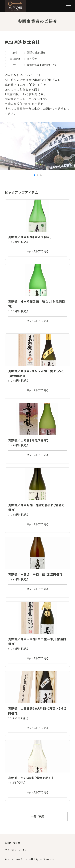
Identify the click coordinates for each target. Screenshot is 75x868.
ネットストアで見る (38, 251)
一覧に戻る (38, 816)
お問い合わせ (13, 843)
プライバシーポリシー (17, 850)
